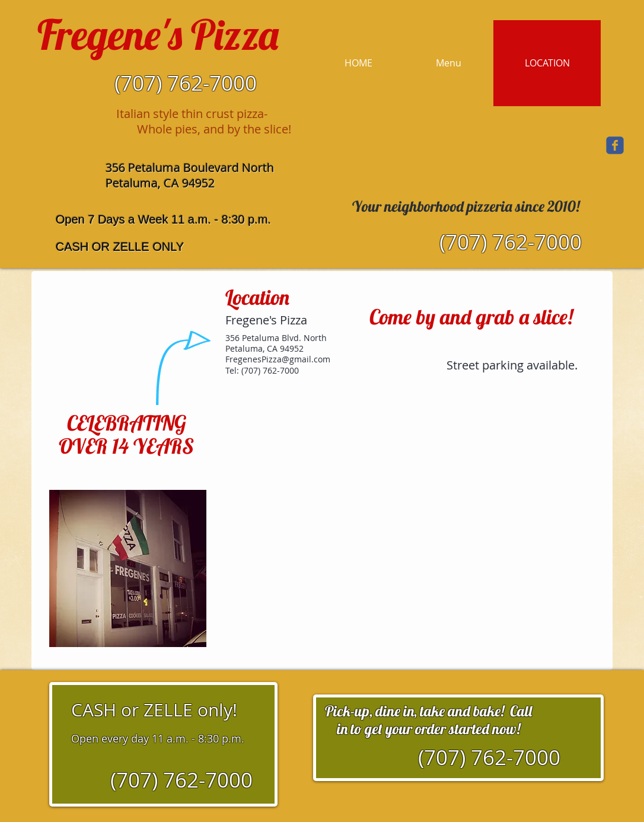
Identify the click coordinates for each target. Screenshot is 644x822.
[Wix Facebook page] (615, 145)
